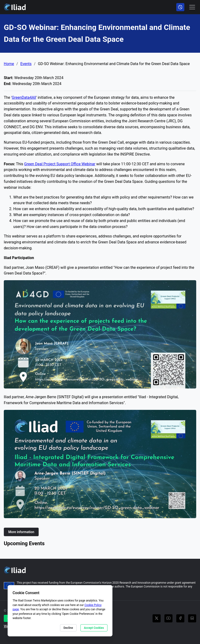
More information (21, 532)
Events (26, 64)
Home (9, 64)
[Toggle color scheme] (180, 7)
